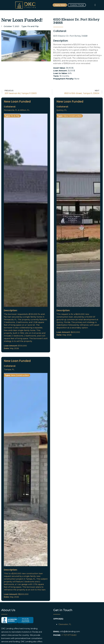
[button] (95, 5)
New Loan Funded (17, 102)
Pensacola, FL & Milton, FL (17, 110)
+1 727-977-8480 (69, 635)
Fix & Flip (15, 116)
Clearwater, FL (65, 624)
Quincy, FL (62, 110)
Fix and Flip (33, 26)
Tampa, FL (9, 369)
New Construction (72, 116)
